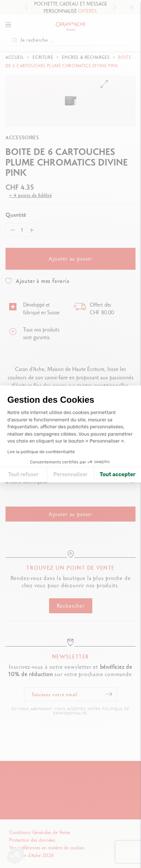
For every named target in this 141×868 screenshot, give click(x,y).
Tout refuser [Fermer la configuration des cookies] (23, 475)
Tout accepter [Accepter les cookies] (118, 475)
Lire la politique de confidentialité (41, 452)
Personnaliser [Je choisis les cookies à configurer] (70, 475)
